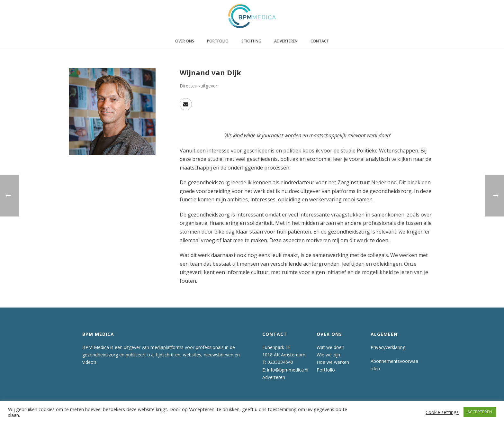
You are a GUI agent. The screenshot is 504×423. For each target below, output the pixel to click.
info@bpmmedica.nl (288, 370)
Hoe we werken (333, 362)
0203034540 (280, 362)
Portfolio (218, 41)
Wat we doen (330, 347)
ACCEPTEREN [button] (480, 412)
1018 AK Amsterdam (284, 355)
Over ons (185, 41)
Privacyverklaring (388, 347)
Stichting (251, 41)
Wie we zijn (328, 355)
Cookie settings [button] (442, 412)
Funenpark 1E (276, 347)
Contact (320, 41)
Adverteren (286, 41)
